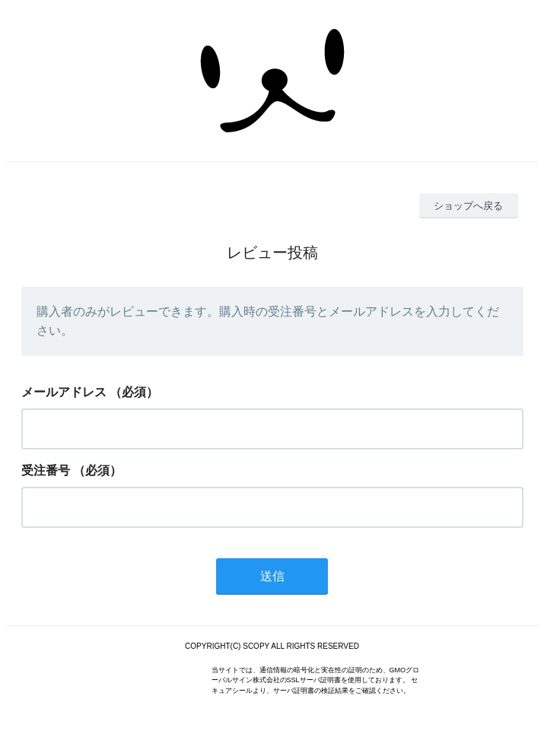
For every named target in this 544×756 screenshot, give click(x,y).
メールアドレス (64, 392)
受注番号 (46, 470)
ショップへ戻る (468, 206)
